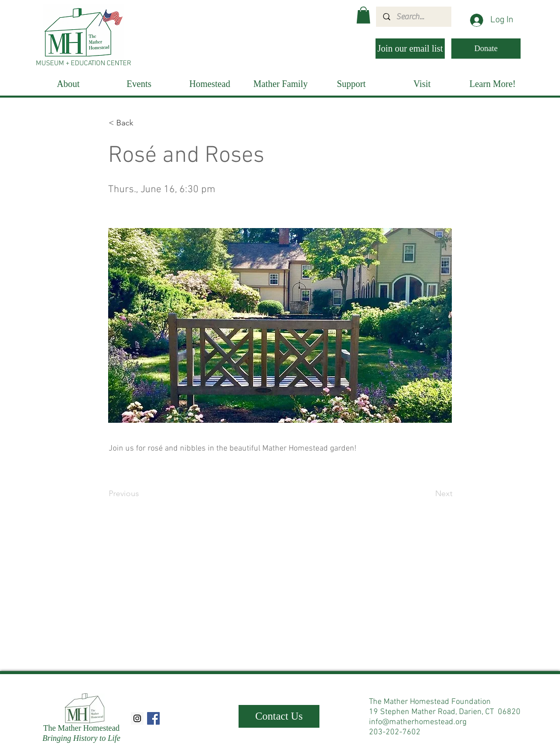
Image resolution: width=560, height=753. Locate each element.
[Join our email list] (410, 49)
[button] (363, 15)
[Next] (427, 494)
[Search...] (413, 17)
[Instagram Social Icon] (137, 718)
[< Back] (142, 123)
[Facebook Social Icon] (153, 718)
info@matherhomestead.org (418, 722)
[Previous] (142, 494)
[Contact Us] (279, 716)
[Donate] (486, 49)
